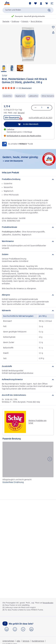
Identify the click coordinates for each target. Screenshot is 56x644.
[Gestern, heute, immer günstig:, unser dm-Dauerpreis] (28, 159)
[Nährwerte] (28, 311)
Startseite (6, 21)
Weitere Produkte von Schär (25, 422)
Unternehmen (8, 641)
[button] (52, 3)
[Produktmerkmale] (28, 227)
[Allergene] (28, 295)
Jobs (18, 641)
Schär (4, 76)
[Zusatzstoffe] (28, 366)
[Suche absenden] (49, 10)
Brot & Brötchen (36, 21)
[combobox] (28, 10)
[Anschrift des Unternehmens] (28, 395)
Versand (21, 113)
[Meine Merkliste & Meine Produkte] (35, 3)
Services (26, 641)
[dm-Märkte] (30, 3)
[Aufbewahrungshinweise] (28, 380)
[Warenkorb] (46, 3)
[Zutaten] (28, 255)
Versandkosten (48, 603)
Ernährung (15, 21)
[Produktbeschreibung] (28, 179)
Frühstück (25, 21)
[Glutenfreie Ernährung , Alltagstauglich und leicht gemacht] (28, 464)
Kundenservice (38, 641)
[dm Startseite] (7, 3)
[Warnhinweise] (28, 241)
